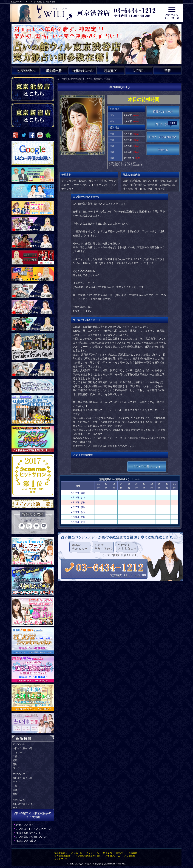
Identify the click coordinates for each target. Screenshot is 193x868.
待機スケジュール (163, 111)
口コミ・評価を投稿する (163, 137)
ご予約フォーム (113, 856)
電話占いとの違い (26, 841)
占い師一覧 (77, 853)
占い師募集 (130, 856)
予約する (163, 150)
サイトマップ (61, 859)
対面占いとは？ (25, 825)
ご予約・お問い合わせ (167, 70)
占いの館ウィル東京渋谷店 (93, 864)
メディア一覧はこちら (147, 466)
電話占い (120, 853)
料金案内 (107, 853)
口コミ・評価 (166, 123)
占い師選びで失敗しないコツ (32, 837)
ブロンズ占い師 (124, 165)
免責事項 (133, 853)
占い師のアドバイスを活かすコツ (35, 829)
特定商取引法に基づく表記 (88, 856)
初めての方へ (61, 853)
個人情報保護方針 (63, 856)
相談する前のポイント (29, 833)
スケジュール (93, 853)
